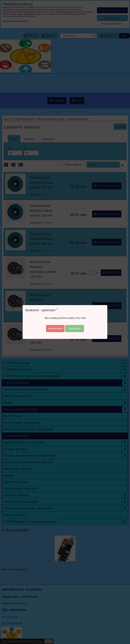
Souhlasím (75, 328)
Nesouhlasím (55, 328)
